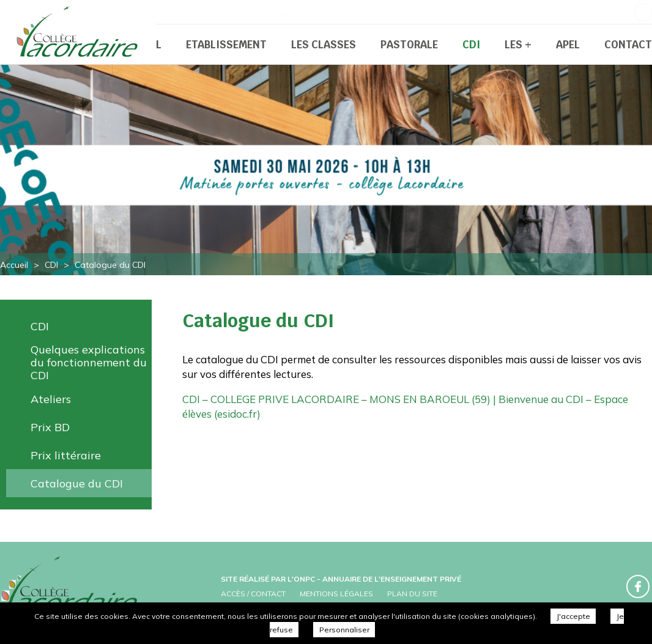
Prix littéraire (66, 455)
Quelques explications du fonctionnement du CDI (89, 362)
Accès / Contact (253, 594)
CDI (471, 45)
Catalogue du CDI (77, 483)
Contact (628, 45)
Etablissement (226, 45)
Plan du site (412, 594)
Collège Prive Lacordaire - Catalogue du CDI (80, 34)
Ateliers (51, 399)
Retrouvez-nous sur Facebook (643, 12)
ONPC (304, 579)
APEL (568, 45)
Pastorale (409, 45)
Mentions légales (336, 594)
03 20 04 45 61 (578, 12)
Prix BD (50, 427)
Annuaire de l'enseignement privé (392, 579)
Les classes (324, 45)
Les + (518, 45)
